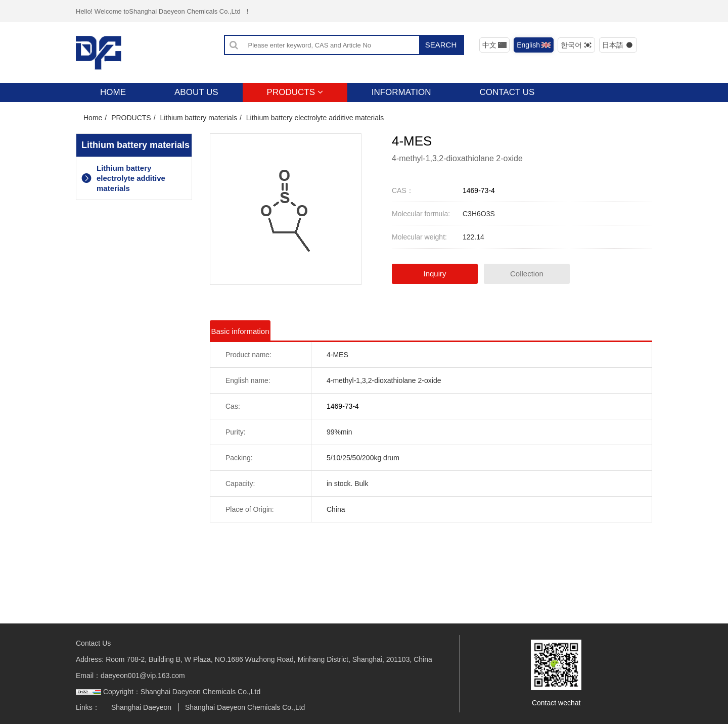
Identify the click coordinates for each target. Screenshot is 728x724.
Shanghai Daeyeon (141, 707)
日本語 (618, 45)
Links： (88, 707)
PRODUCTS (295, 92)
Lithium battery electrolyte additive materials (315, 118)
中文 (495, 45)
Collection (527, 274)
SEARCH (441, 45)
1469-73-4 (479, 190)
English (534, 45)
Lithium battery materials (198, 118)
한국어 (577, 45)
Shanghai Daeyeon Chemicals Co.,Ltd (245, 707)
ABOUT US (196, 92)
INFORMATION (401, 92)
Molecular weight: (419, 237)
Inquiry (435, 274)
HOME (113, 92)
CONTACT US (507, 92)
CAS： (403, 190)
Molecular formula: (421, 214)
